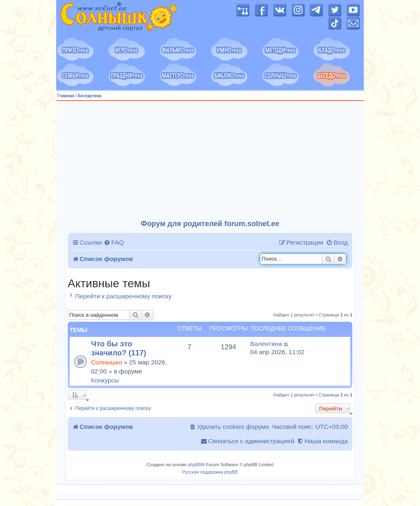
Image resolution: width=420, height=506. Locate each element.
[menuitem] (114, 243)
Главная (66, 96)
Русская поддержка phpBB (210, 472)
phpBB (195, 465)
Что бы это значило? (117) (119, 348)
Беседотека (89, 96)
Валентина (266, 344)
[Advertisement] (210, 160)
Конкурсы (105, 380)
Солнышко (107, 362)
